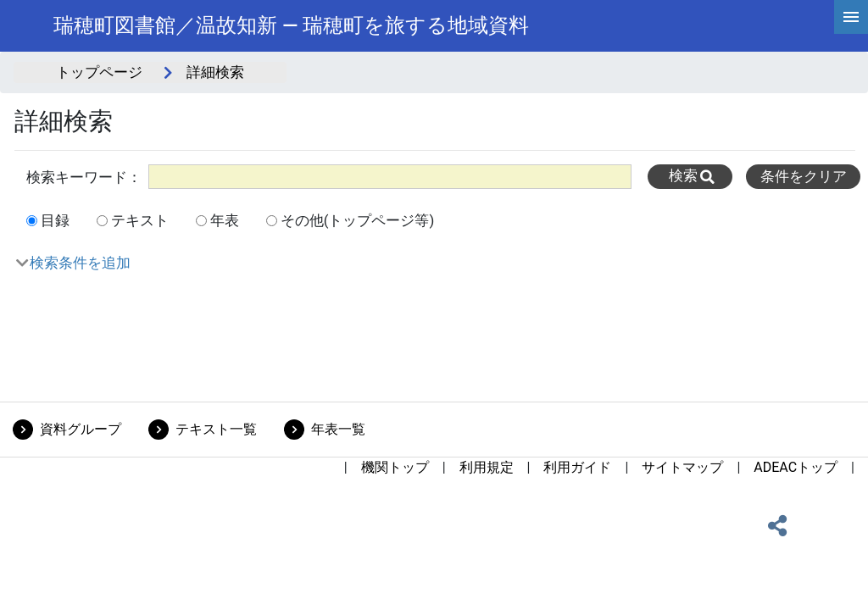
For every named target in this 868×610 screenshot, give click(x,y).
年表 (225, 220)
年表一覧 (338, 429)
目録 (55, 220)
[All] (390, 177)
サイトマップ (682, 467)
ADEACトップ (796, 467)
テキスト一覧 (216, 429)
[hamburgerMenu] (851, 17)
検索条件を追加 (80, 263)
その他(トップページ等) (358, 220)
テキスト (140, 220)
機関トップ (395, 467)
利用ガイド (577, 467)
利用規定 (487, 467)
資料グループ (81, 429)
